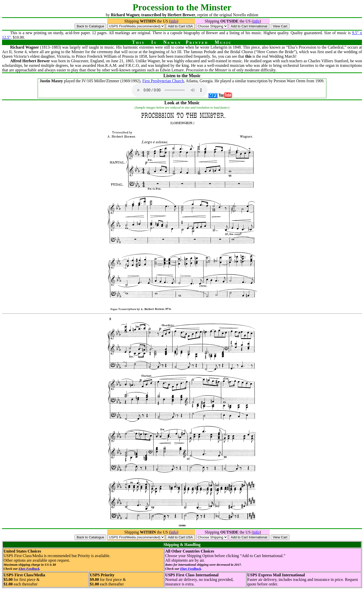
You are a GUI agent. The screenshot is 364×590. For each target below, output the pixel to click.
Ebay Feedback (29, 569)
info (174, 21)
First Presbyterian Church (163, 81)
